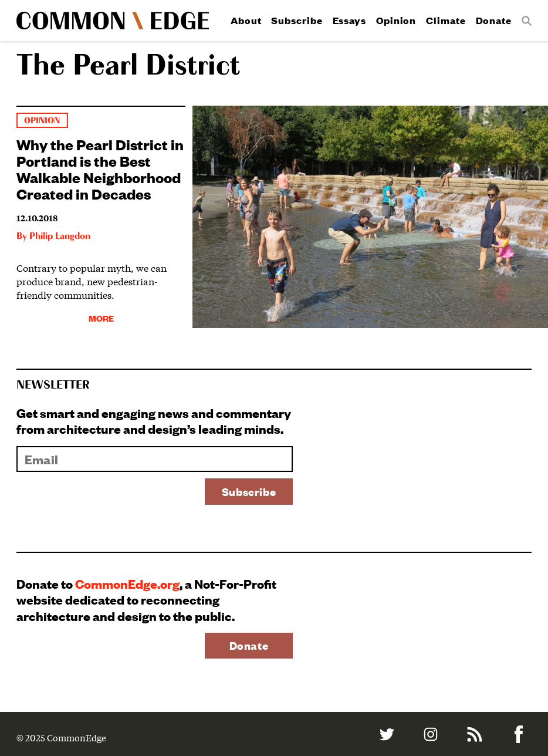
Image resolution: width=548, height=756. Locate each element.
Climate (446, 20)
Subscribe (297, 20)
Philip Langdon (60, 237)
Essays (349, 20)
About (246, 20)
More (101, 318)
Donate (494, 20)
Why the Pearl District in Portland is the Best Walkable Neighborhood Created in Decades (100, 168)
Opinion (396, 20)
